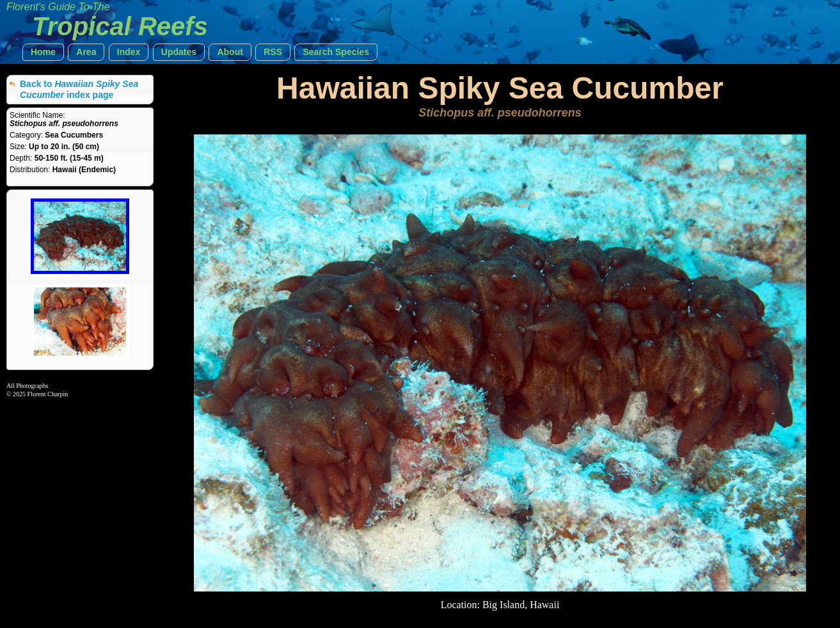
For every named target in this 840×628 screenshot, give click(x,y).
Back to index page (79, 89)
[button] (43, 52)
